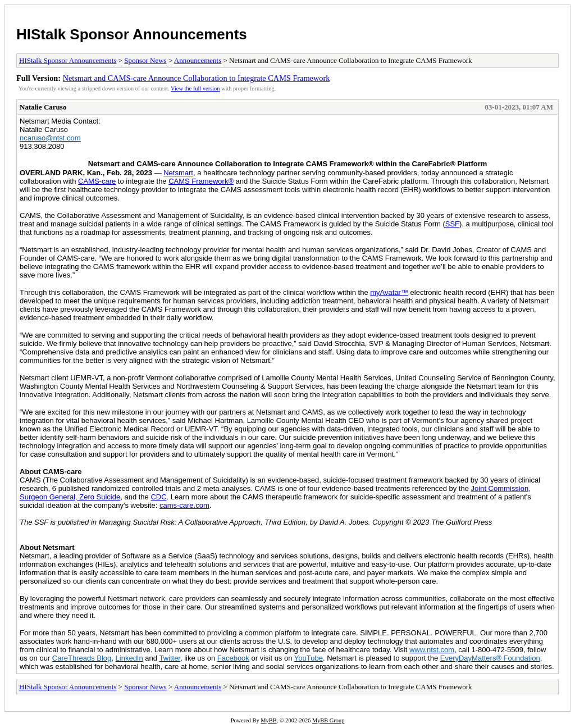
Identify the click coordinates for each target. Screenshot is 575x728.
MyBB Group (328, 720)
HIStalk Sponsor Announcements (132, 34)
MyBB (268, 720)
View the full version (195, 88)
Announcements (198, 60)
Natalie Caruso (43, 107)
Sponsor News (145, 60)
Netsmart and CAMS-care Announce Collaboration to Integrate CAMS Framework (197, 78)
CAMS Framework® (201, 181)
